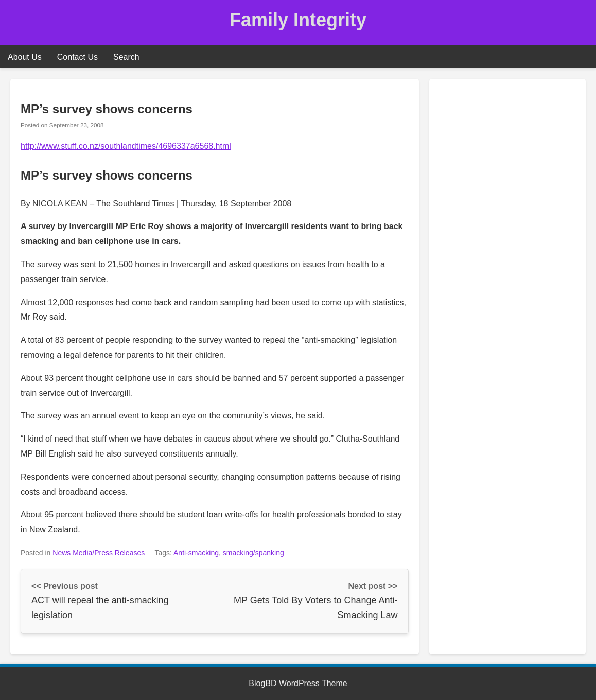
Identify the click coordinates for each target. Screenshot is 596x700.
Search (126, 57)
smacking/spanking (253, 553)
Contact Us (77, 57)
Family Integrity (298, 20)
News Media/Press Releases (99, 553)
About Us (25, 57)
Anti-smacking (196, 553)
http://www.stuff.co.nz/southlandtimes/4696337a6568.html (126, 146)
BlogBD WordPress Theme (298, 683)
